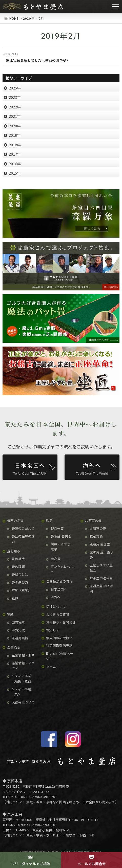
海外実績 (18, 630)
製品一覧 (57, 528)
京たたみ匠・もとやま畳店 (33, 7)
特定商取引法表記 (59, 645)
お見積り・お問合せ (61, 622)
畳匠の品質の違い (23, 539)
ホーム (51, 666)
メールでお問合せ (91, 860)
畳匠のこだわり (23, 528)
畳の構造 (18, 559)
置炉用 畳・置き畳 (101, 555)
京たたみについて (62, 569)
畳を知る (14, 551)
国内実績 (18, 622)
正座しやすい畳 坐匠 (101, 568)
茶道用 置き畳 (100, 544)
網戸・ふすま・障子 (62, 547)
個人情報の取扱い (59, 638)
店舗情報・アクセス (23, 666)
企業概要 (14, 647)
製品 (49, 521)
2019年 (29, 18)
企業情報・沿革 (23, 655)
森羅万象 (96, 536)
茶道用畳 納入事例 (101, 588)
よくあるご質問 (58, 614)
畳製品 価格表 (61, 536)
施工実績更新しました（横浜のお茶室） (38, 60)
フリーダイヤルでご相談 (30, 860)
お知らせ (53, 630)
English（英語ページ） (60, 656)
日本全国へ (59, 589)
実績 (10, 614)
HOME (14, 18)
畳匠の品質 (15, 521)
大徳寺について (23, 702)
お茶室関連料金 (101, 578)
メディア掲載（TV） (21, 692)
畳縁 (15, 598)
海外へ (56, 597)
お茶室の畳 (93, 521)
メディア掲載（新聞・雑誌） (23, 678)
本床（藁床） (22, 590)
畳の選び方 (20, 582)
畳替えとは (20, 574)
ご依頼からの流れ (59, 581)
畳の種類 (18, 567)
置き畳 (56, 559)
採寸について (56, 607)
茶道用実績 (20, 638)
